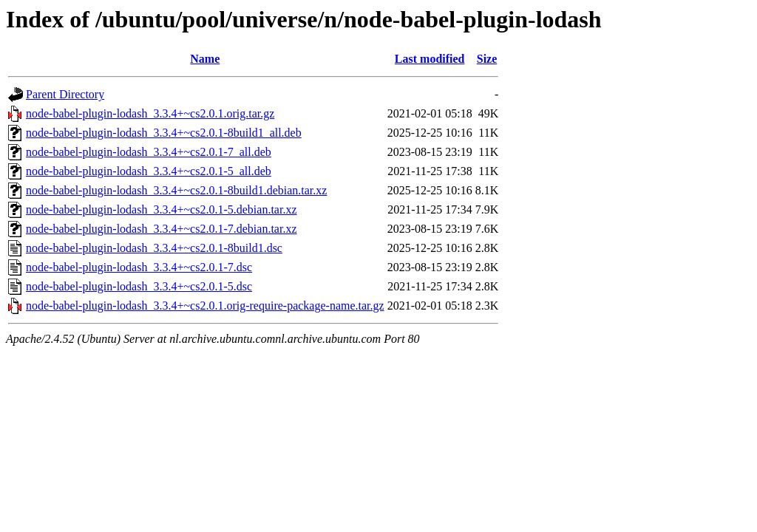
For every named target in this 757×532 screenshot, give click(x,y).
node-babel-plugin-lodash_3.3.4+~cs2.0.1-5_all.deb (149, 171)
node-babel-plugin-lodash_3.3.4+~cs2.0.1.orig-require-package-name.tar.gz (205, 306)
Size (487, 59)
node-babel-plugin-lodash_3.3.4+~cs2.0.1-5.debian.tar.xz (161, 209)
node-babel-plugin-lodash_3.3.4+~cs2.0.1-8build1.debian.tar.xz (176, 190)
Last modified (430, 59)
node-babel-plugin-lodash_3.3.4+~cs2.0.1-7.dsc (139, 267)
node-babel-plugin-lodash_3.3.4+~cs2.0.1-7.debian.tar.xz (161, 229)
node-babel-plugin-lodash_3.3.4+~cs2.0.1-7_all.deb (149, 152)
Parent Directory (65, 94)
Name (205, 59)
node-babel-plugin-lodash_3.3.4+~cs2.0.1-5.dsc (139, 286)
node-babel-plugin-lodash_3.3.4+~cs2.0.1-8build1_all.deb (164, 133)
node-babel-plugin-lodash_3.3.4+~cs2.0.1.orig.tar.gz (150, 113)
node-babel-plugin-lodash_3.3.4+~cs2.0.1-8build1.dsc (154, 248)
